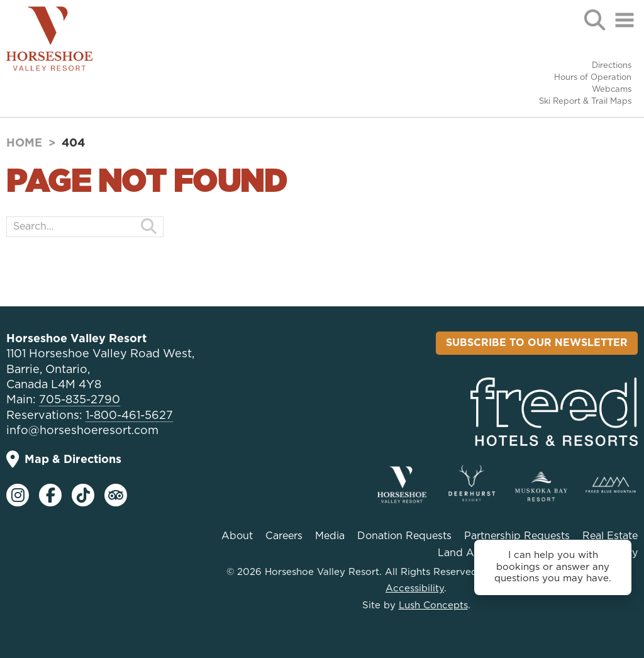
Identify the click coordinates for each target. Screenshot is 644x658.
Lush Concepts (433, 605)
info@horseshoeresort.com (82, 431)
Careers (284, 536)
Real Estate (610, 536)
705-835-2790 (80, 400)
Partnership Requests (517, 536)
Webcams (612, 90)
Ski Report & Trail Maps (585, 102)
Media (330, 536)
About (237, 536)
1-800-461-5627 (129, 416)
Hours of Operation (593, 78)
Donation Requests (404, 536)
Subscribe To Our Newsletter (537, 343)
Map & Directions (64, 460)
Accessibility (415, 588)
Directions (612, 66)
